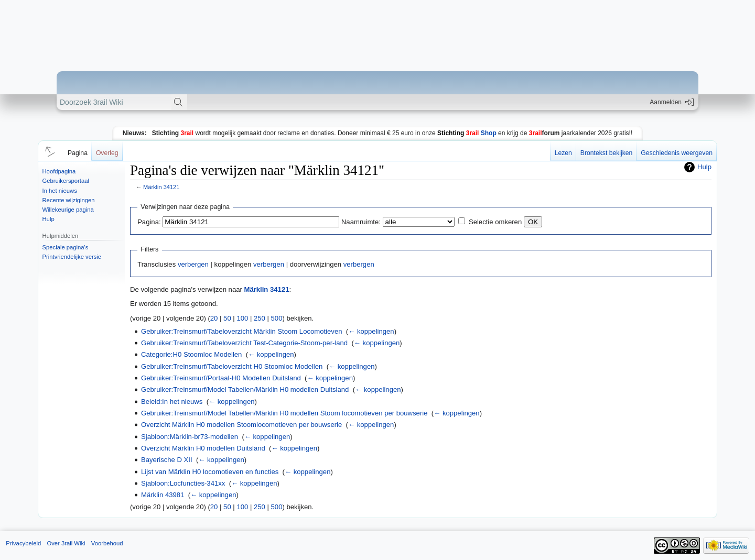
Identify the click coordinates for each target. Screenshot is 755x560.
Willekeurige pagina (68, 210)
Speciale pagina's (66, 247)
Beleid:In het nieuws (172, 402)
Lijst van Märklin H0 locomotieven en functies (210, 472)
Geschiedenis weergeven (677, 153)
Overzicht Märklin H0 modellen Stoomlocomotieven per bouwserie (241, 425)
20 (214, 318)
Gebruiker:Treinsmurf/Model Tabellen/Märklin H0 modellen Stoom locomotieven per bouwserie (284, 413)
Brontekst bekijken (606, 153)
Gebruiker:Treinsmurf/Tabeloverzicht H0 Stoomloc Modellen (232, 366)
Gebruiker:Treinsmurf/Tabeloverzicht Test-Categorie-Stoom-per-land (244, 343)
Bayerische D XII (167, 460)
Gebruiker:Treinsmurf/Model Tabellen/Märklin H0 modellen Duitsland (245, 389)
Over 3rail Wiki (66, 543)
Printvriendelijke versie (72, 257)
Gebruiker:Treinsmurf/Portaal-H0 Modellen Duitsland (221, 378)
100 (242, 318)
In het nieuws (60, 191)
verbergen (193, 264)
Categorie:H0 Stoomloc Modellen (191, 354)
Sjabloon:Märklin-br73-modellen (190, 437)
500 (277, 318)
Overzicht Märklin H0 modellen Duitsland (203, 448)
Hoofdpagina (59, 171)
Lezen (563, 153)
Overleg (107, 153)
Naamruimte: (361, 222)
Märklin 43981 (163, 495)
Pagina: (149, 222)
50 (227, 318)
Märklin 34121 (161, 187)
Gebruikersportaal (66, 181)
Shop (467, 133)
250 (260, 318)
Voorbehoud (107, 543)
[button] (48, 151)
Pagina (78, 153)
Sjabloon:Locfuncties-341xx (183, 483)
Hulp (48, 219)
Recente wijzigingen (69, 200)
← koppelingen (371, 331)
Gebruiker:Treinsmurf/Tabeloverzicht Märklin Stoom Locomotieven (241, 331)
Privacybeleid (23, 543)
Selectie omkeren (495, 222)
